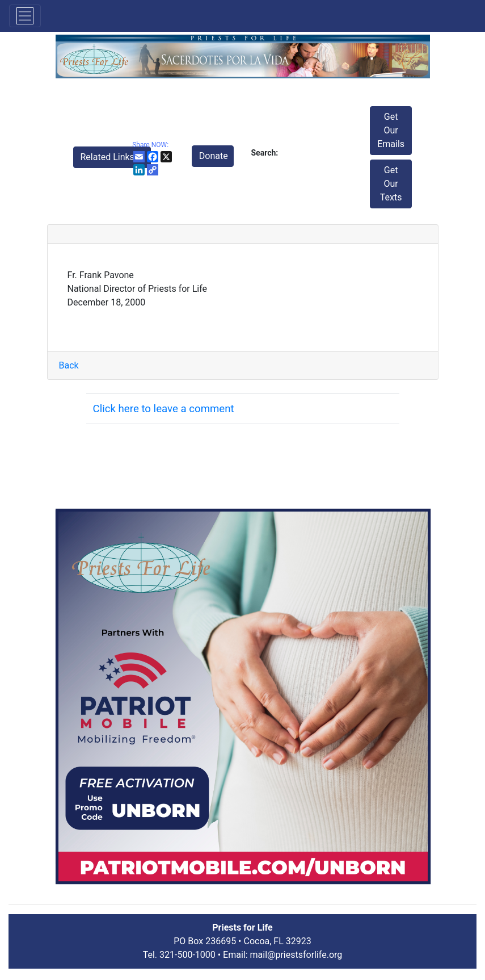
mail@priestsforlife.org (296, 955)
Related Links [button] (109, 157)
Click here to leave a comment (164, 409)
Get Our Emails (391, 130)
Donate (214, 156)
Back (69, 365)
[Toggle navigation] (25, 16)
